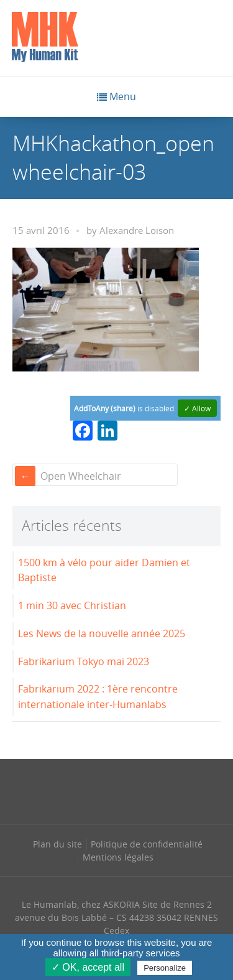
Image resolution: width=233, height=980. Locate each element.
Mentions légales (118, 857)
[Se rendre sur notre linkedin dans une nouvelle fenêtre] (117, 790)
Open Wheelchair (81, 476)
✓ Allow (197, 408)
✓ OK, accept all (88, 967)
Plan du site (57, 844)
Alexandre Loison (137, 231)
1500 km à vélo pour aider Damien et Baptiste (104, 570)
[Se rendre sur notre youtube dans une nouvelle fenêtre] (168, 790)
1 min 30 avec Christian (72, 605)
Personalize (165, 968)
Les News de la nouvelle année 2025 (102, 633)
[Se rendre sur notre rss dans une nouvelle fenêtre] (142, 790)
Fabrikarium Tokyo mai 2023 (84, 661)
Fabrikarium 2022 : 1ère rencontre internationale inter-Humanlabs (98, 697)
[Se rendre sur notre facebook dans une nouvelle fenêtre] (65, 790)
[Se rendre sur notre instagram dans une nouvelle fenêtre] (91, 790)
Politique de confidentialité (147, 844)
